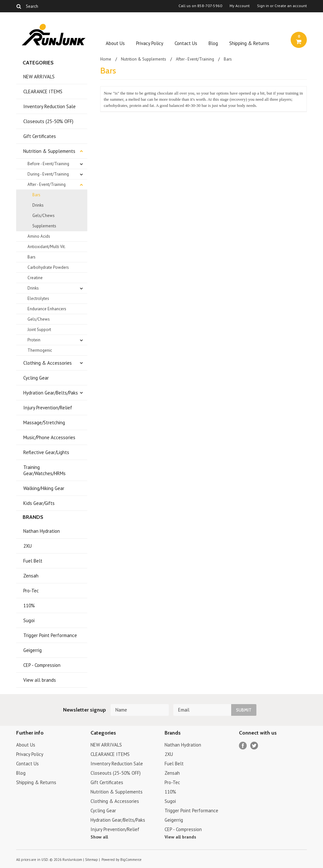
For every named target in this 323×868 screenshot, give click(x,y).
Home (106, 59)
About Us (115, 43)
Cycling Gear (36, 378)
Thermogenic (40, 350)
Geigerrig (32, 650)
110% (29, 605)
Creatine (35, 278)
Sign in (263, 6)
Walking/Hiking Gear (44, 488)
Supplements (44, 226)
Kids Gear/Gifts (39, 503)
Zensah (31, 576)
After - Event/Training (47, 184)
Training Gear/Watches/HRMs (44, 470)
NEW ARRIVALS (39, 77)
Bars (36, 195)
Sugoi (29, 620)
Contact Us (186, 43)
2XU (27, 546)
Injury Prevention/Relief (48, 408)
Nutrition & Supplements (49, 151)
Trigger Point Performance (50, 635)
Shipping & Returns (249, 43)
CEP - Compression (42, 665)
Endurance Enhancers (47, 309)
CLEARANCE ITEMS (43, 91)
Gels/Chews (43, 216)
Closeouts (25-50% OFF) (48, 121)
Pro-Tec (31, 591)
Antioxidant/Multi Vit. (47, 247)
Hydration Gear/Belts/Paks (51, 393)
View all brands (40, 680)
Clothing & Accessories (48, 363)
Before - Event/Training (48, 164)
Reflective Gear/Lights (46, 452)
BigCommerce (131, 860)
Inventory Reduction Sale (49, 106)
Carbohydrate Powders (48, 267)
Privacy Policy (150, 43)
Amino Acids (39, 236)
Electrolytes (38, 298)
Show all (99, 837)
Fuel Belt (33, 561)
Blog (213, 43)
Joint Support (39, 330)
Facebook (243, 746)
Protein (34, 340)
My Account (240, 6)
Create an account (291, 6)
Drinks (38, 205)
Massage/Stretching (44, 423)
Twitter (254, 746)
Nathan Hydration (42, 531)
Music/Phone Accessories (49, 437)
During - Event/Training (48, 174)
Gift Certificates (40, 136)
